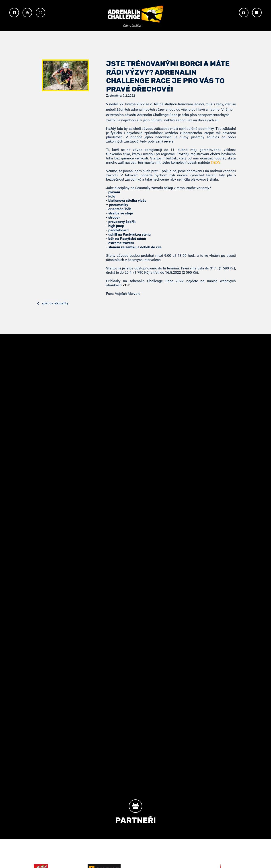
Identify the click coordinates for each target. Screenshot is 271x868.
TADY (216, 162)
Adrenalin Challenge (135, 16)
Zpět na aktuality (53, 303)
